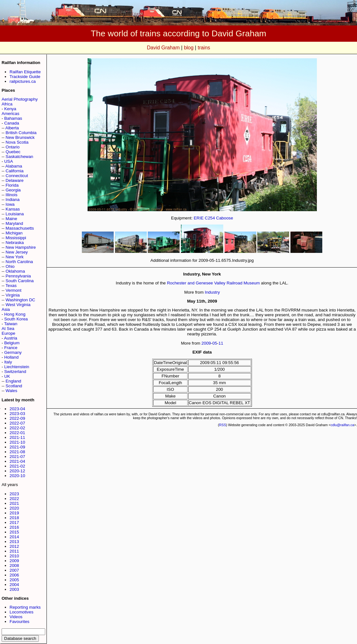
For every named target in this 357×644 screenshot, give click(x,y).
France (11, 348)
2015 (14, 532)
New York (15, 257)
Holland (11, 357)
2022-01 (17, 433)
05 (215, 343)
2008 (14, 565)
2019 (14, 513)
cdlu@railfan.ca (342, 425)
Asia (6, 309)
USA (8, 161)
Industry (212, 292)
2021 (14, 503)
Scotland (14, 386)
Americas (11, 114)
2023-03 (17, 414)
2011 (14, 551)
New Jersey (17, 252)
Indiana (13, 200)
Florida (12, 185)
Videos (16, 617)
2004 (14, 585)
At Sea (8, 329)
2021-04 (17, 461)
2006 (14, 575)
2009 (14, 561)
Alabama (14, 166)
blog (189, 48)
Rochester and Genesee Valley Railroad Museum (213, 283)
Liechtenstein (17, 367)
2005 (14, 580)
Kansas (13, 209)
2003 (14, 589)
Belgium (12, 343)
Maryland (14, 223)
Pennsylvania (18, 276)
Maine (11, 219)
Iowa (10, 204)
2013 (14, 542)
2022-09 (17, 418)
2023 (14, 494)
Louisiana (15, 214)
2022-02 (17, 428)
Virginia (13, 295)
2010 (14, 556)
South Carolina (20, 281)
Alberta (12, 128)
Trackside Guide (25, 77)
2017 (14, 522)
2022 (14, 499)
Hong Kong (15, 314)
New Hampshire (21, 247)
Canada (12, 123)
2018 (14, 518)
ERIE (199, 218)
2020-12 (17, 471)
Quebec (13, 152)
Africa (7, 104)
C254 (210, 218)
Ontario (13, 147)
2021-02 (17, 466)
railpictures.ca (23, 81)
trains (204, 48)
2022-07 (17, 423)
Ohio (10, 266)
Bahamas (13, 118)
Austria (10, 338)
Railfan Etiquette (25, 72)
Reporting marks (25, 607)
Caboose (225, 218)
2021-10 (17, 442)
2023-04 (17, 409)
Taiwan (11, 324)
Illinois (12, 195)
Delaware (15, 180)
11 (221, 343)
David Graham (163, 48)
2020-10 (17, 476)
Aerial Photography (20, 99)
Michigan (14, 233)
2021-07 (17, 457)
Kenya (10, 109)
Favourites (19, 622)
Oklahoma (15, 271)
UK (7, 376)
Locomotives (21, 612)
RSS (223, 425)
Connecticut (17, 176)
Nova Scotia (17, 142)
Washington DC (21, 300)
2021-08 (17, 452)
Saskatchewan (20, 157)
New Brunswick (20, 137)
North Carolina (19, 262)
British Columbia (21, 133)
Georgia (13, 190)
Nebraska (15, 243)
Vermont (14, 290)
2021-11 (17, 437)
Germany (13, 352)
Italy (8, 362)
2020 (14, 508)
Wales (12, 391)
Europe (8, 333)
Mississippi (16, 238)
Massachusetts (20, 228)
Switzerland (15, 372)
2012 (14, 546)
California (15, 171)
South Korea (16, 319)
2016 (14, 527)
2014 (14, 537)
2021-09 (17, 447)
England (14, 381)
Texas (11, 286)
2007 (14, 570)
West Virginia (18, 305)
